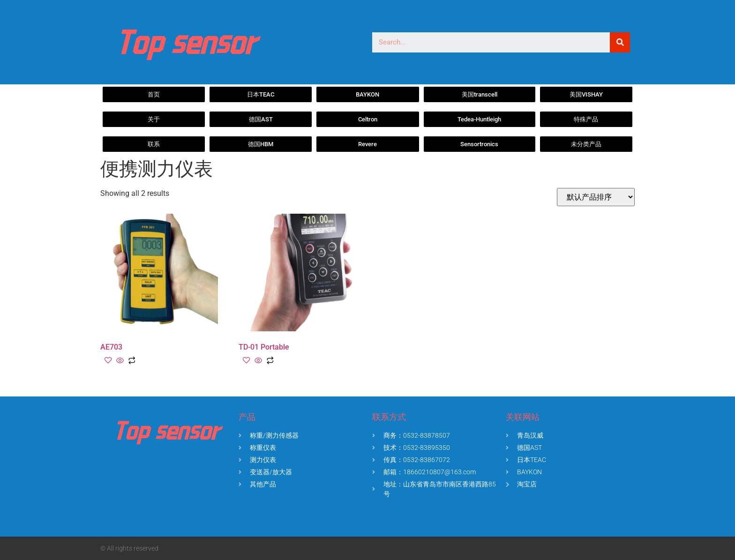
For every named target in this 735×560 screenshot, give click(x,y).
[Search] (620, 42)
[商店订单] (596, 197)
